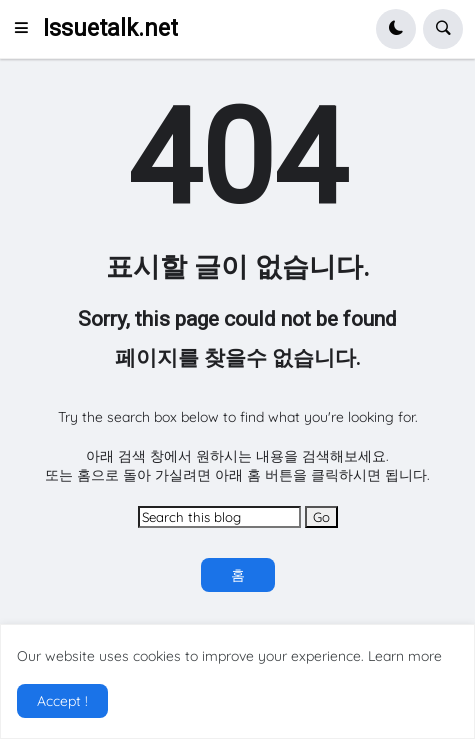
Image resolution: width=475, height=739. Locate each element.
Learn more (405, 656)
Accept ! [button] (62, 701)
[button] (27, 29)
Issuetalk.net (110, 28)
